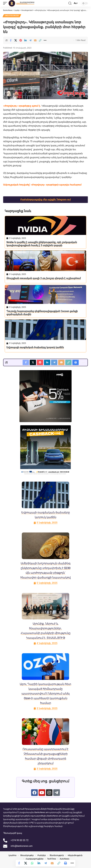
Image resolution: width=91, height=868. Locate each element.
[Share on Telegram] (30, 40)
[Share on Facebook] (11, 40)
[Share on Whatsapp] (32, 863)
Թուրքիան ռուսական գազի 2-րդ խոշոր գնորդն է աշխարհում (44, 278)
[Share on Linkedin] (25, 40)
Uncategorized (12, 16)
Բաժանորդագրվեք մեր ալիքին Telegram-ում (46, 199)
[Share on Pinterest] (21, 40)
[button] (6, 3)
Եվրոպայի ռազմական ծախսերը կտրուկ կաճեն (35, 347)
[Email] (35, 40)
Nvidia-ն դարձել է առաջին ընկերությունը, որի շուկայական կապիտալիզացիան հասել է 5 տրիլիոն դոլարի (42, 244)
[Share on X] (16, 40)
